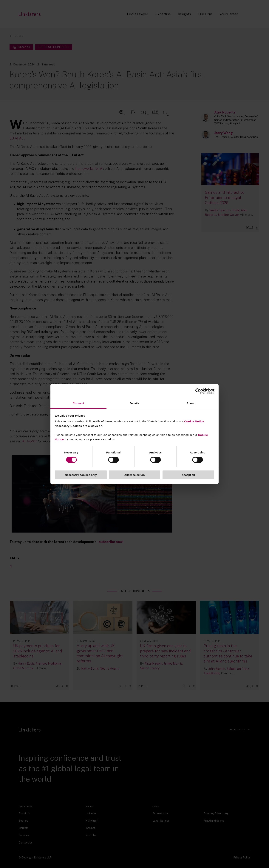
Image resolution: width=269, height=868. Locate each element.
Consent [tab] (79, 403)
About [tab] (191, 403)
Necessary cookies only (81, 475)
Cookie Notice (194, 421)
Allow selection (134, 475)
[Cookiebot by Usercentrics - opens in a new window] (198, 391)
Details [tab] (134, 403)
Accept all (188, 475)
